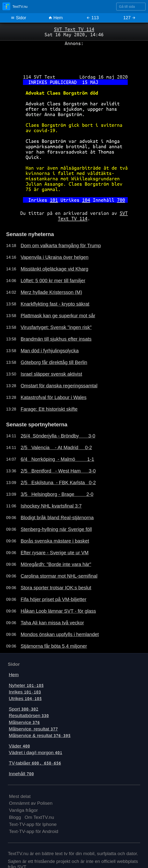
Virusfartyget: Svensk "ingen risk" (56, 327)
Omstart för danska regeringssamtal (59, 386)
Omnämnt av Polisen (31, 803)
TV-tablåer (35, 763)
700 (121, 200)
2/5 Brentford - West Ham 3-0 (58, 471)
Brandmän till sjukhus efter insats (56, 339)
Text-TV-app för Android (34, 831)
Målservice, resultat (33, 729)
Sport (24, 709)
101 (54, 200)
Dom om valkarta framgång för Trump (61, 246)
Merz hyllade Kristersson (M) (51, 292)
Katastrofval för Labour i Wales (53, 397)
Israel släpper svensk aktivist (51, 374)
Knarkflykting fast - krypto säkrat (55, 304)
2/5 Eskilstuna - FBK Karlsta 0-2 (58, 483)
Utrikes (25, 699)
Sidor (18, 18)
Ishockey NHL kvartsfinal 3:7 (51, 506)
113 (92, 18)
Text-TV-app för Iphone (33, 824)
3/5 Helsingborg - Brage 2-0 (57, 494)
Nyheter (26, 685)
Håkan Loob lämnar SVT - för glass (58, 611)
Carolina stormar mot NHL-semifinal (59, 576)
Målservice (24, 722)
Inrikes (25, 692)
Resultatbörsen (29, 716)
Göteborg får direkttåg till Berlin (54, 362)
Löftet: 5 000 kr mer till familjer (53, 281)
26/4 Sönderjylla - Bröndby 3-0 (58, 436)
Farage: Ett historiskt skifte (49, 409)
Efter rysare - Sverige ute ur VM (54, 553)
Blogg (15, 817)
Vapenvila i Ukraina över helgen (54, 257)
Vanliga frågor (23, 810)
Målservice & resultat (40, 736)
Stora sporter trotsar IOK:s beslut (56, 588)
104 (86, 200)
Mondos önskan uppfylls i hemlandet (60, 634)
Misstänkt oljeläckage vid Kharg (54, 269)
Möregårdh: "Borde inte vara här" (56, 564)
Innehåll (21, 774)
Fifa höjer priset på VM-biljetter (53, 599)
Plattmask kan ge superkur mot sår (58, 316)
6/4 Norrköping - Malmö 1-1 (57, 459)
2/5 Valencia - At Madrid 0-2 (56, 448)
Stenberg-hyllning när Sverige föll (56, 529)
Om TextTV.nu (39, 817)
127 (130, 18)
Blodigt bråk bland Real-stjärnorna (57, 518)
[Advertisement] (74, 58)
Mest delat (20, 796)
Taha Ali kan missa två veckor (52, 623)
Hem (56, 18)
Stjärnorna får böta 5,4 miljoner (54, 646)
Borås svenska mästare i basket (55, 541)
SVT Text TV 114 (74, 29)
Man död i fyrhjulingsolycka (50, 351)
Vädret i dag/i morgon (36, 753)
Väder (19, 746)
